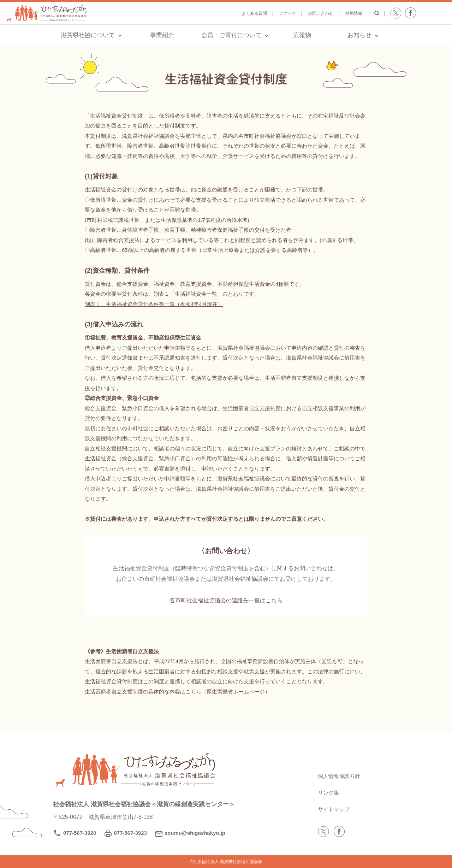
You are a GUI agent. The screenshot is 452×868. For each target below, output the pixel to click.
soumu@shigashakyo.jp (195, 833)
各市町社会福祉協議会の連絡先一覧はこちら (226, 600)
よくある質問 (254, 13)
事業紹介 (162, 35)
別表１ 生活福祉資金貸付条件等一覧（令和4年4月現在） (154, 304)
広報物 (302, 35)
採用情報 (354, 13)
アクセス (287, 13)
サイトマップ (335, 809)
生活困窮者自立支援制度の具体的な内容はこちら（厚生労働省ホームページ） (177, 692)
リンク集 (329, 792)
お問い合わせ (321, 13)
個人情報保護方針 (340, 776)
